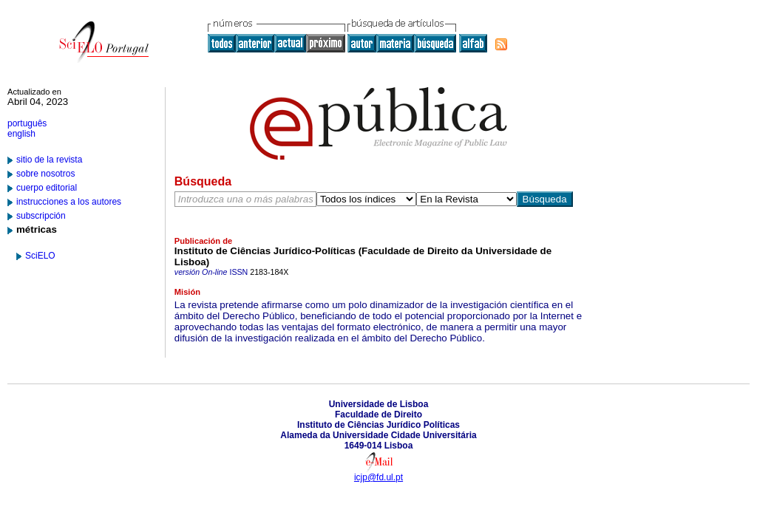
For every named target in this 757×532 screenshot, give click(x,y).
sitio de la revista (49, 160)
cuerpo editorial (47, 188)
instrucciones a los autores (69, 202)
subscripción (41, 216)
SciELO (40, 256)
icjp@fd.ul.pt (378, 477)
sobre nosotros (45, 174)
